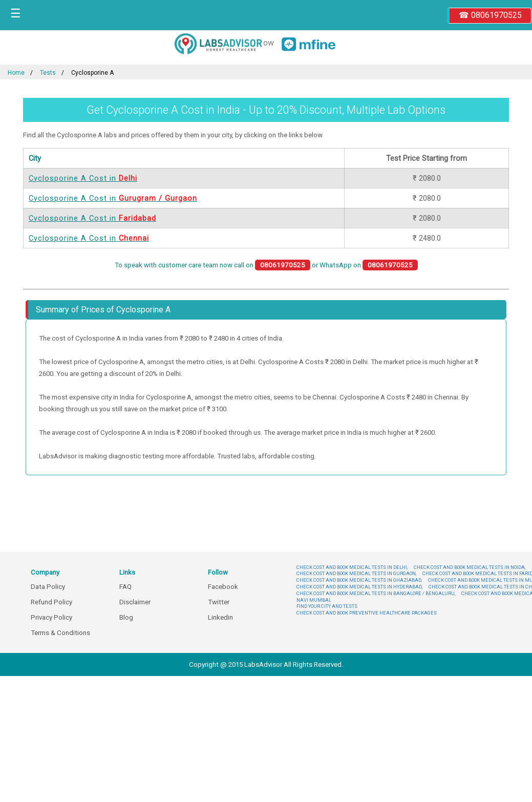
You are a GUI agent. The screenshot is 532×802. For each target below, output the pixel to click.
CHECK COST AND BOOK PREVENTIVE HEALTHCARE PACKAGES (367, 613)
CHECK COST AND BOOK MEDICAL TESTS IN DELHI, (352, 567)
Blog (126, 617)
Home (16, 73)
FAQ (125, 587)
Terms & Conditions (60, 633)
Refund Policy (51, 602)
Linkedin (220, 617)
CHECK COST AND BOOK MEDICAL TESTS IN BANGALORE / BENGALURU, (376, 593)
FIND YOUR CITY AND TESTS (327, 606)
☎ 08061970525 (490, 15)
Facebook (223, 587)
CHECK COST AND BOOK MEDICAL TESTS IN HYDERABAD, (359, 587)
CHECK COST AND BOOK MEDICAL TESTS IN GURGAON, (356, 573)
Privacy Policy (51, 617)
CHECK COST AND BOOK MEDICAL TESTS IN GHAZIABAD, (359, 580)
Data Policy (48, 587)
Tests (48, 73)
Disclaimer (135, 602)
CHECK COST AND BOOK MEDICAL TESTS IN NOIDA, (470, 567)
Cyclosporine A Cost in (83, 178)
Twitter (219, 602)
